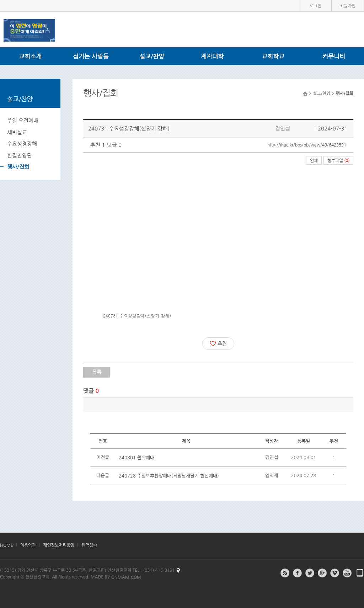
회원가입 (348, 6)
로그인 (315, 6)
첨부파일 (338, 160)
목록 (97, 372)
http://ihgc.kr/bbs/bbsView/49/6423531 (307, 145)
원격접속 (89, 545)
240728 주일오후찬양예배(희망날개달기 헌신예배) (169, 476)
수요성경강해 (22, 143)
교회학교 (273, 56)
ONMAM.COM (126, 577)
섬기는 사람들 (91, 56)
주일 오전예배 (23, 120)
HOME (7, 545)
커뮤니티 (334, 56)
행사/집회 (18, 167)
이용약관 (28, 545)
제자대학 (212, 56)
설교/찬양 (152, 56)
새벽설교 (17, 132)
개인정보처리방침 (59, 545)
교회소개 (30, 56)
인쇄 (314, 160)
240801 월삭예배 (136, 457)
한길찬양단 (20, 155)
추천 (218, 343)
